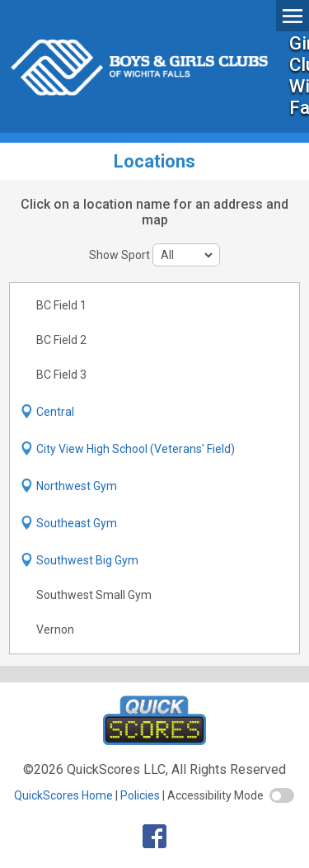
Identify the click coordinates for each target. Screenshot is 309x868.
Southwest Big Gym (87, 560)
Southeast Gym (77, 523)
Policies (140, 795)
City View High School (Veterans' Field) (136, 449)
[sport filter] (186, 255)
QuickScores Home (63, 795)
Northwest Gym (77, 486)
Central (55, 412)
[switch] (282, 795)
